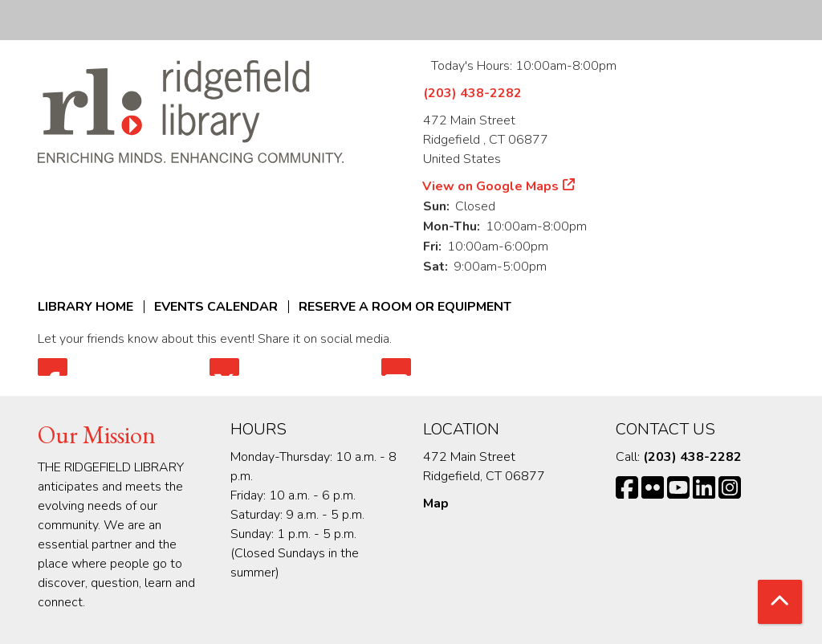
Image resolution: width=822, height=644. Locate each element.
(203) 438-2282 (472, 93)
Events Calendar (216, 307)
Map (436, 503)
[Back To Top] (780, 602)
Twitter (224, 367)
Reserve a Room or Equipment (405, 307)
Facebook (53, 367)
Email (396, 367)
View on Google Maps (491, 186)
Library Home (85, 307)
